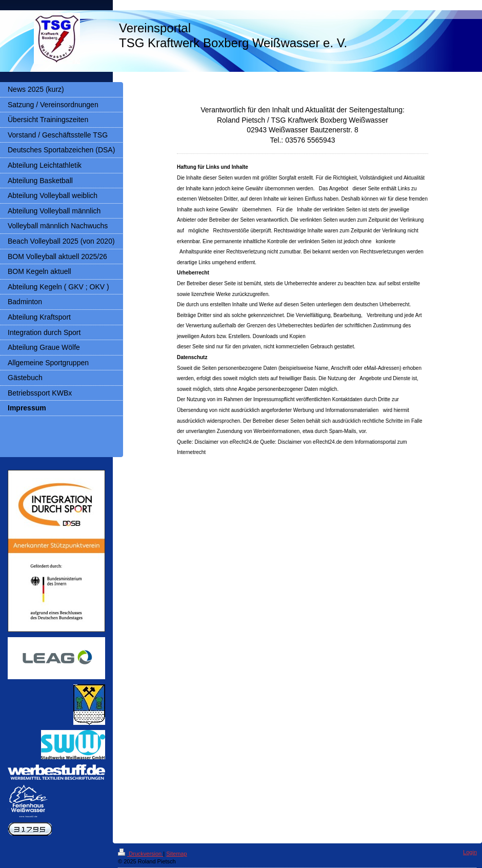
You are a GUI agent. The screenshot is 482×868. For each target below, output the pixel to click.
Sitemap (176, 854)
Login (470, 852)
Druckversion (140, 854)
